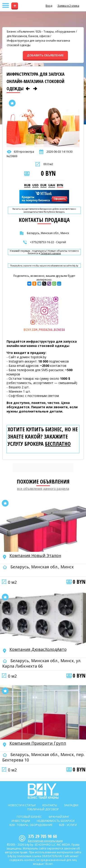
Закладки (71, 805)
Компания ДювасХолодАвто (38, 649)
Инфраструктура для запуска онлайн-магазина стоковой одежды (38, 43)
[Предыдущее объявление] (28, 89)
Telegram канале (51, 253)
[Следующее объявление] (35, 89)
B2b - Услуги (68, 825)
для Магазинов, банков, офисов (28, 36)
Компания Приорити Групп (38, 743)
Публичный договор (43, 809)
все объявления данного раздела (43, 489)
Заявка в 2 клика (68, 6)
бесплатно (58, 444)
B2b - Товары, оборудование (56, 32)
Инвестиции (21, 821)
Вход (49, 6)
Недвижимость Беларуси (56, 821)
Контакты (50, 805)
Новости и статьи (22, 805)
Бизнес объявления (20, 32)
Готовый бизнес (29, 817)
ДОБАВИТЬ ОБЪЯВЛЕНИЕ (45, 55)
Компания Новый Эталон (35, 555)
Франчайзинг (59, 817)
